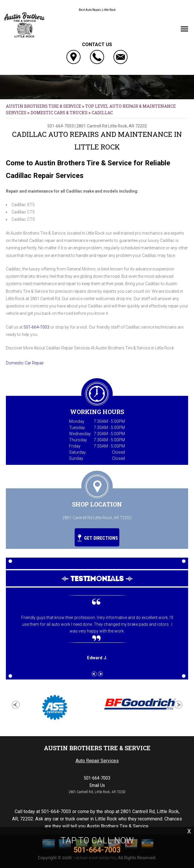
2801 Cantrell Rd (92, 126)
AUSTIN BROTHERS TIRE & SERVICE (44, 106)
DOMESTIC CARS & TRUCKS (59, 113)
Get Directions (98, 538)
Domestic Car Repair (25, 363)
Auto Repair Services (97, 761)
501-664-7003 (61, 126)
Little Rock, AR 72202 (127, 126)
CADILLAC (102, 113)
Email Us (97, 785)
